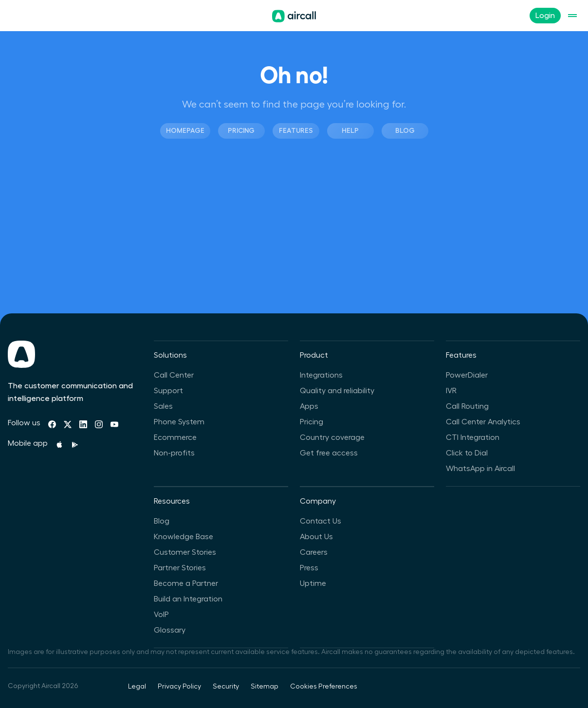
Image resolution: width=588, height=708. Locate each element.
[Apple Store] (59, 445)
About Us (316, 537)
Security (226, 687)
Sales (163, 406)
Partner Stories (180, 568)
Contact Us (321, 521)
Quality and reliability (337, 391)
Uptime (313, 583)
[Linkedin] (83, 424)
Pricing (241, 130)
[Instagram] (99, 424)
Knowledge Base (184, 537)
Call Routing (467, 406)
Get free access (329, 453)
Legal (137, 687)
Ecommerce (175, 437)
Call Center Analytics (483, 422)
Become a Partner (186, 583)
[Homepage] (294, 16)
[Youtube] (114, 424)
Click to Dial (467, 453)
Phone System (179, 422)
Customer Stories (185, 552)
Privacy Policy (179, 687)
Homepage (185, 130)
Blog (405, 130)
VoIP (161, 615)
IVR (451, 391)
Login (545, 16)
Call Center (174, 375)
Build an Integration (188, 599)
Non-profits (174, 453)
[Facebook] (52, 424)
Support (168, 391)
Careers (314, 552)
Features (296, 130)
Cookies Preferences (324, 687)
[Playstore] (75, 445)
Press (309, 568)
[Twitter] (68, 424)
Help (350, 130)
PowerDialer (467, 375)
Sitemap (265, 687)
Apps (309, 406)
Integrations (321, 375)
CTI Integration (473, 437)
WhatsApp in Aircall (480, 469)
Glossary (170, 630)
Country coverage (332, 437)
